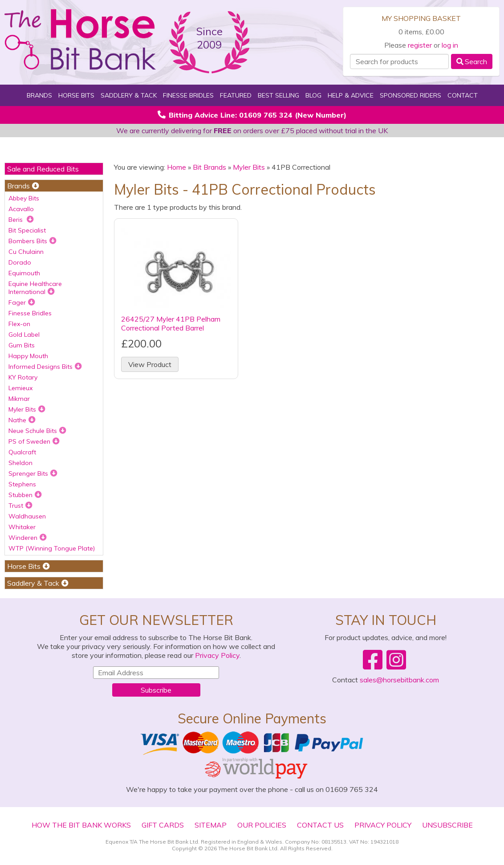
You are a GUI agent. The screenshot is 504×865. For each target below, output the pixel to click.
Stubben (25, 495)
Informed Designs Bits (45, 367)
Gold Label (24, 335)
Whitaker (22, 527)
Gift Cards (163, 825)
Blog (313, 95)
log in (450, 45)
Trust (20, 506)
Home (177, 167)
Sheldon (20, 463)
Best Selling (278, 95)
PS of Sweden (34, 441)
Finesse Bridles (188, 95)
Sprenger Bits (33, 473)
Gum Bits (22, 345)
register (420, 45)
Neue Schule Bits (37, 431)
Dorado (20, 262)
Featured (236, 95)
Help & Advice (351, 95)
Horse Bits (76, 95)
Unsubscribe (447, 825)
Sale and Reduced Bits (43, 169)
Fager (22, 302)
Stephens (22, 484)
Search (472, 61)
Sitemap (211, 825)
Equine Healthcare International (35, 288)
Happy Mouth (28, 356)
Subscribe (156, 690)
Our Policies (262, 825)
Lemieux (20, 388)
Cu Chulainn (26, 252)
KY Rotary (23, 377)
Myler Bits (27, 409)
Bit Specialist (27, 230)
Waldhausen (27, 516)
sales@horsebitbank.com (399, 680)
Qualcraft (22, 452)
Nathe (22, 420)
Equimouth (24, 273)
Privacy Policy (217, 655)
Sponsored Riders (411, 95)
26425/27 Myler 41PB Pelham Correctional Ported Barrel (171, 323)
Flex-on (19, 324)
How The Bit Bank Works (81, 825)
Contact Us (320, 825)
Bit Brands (209, 167)
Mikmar (19, 399)
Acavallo (21, 209)
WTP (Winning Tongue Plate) (52, 548)
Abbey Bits (24, 198)
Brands (39, 95)
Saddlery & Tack (129, 95)
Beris (21, 220)
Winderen (28, 538)
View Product (150, 364)
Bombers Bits (33, 241)
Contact (463, 95)
